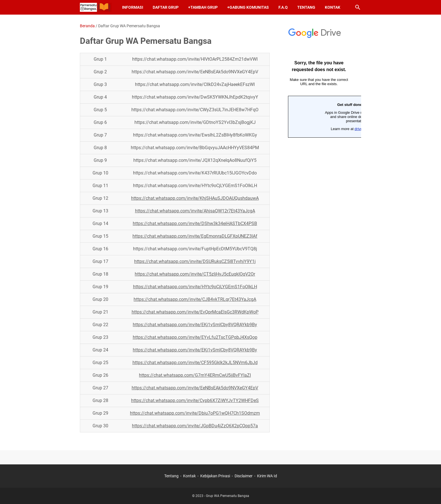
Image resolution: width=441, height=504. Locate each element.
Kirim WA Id (267, 476)
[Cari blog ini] (358, 7)
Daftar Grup (166, 7)
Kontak (333, 7)
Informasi (133, 7)
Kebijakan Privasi (215, 476)
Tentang (306, 7)
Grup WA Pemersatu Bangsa (228, 496)
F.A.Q (283, 7)
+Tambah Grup (203, 7)
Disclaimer (244, 476)
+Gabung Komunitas (248, 7)
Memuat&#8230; (319, 108)
